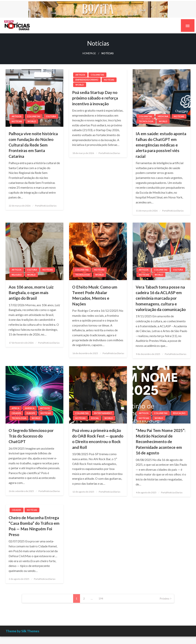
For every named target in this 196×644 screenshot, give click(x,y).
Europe (31, 413)
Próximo (165, 598)
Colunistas (34, 116)
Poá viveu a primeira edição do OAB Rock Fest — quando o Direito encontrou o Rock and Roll (98, 439)
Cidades (16, 413)
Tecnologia (146, 121)
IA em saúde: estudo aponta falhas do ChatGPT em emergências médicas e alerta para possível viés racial (161, 145)
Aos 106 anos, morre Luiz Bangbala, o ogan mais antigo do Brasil (31, 293)
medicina (163, 116)
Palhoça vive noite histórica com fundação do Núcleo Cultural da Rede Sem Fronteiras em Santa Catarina (33, 145)
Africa (16, 408)
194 (101, 598)
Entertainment (103, 413)
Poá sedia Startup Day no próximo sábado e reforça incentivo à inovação (95, 98)
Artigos (17, 116)
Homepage (89, 53)
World (32, 121)
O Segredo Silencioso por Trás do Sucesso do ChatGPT (31, 436)
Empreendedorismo (87, 80)
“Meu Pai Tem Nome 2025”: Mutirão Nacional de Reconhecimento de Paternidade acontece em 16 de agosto (161, 442)
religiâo (17, 275)
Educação (179, 413)
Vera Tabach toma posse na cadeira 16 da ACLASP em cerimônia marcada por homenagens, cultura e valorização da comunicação (161, 298)
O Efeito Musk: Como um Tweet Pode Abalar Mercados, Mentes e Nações (95, 295)
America (30, 408)
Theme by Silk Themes (22, 631)
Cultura (51, 116)
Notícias (17, 121)
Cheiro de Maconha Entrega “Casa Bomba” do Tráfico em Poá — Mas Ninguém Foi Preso (34, 526)
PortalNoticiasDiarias (46, 206)
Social (95, 418)
